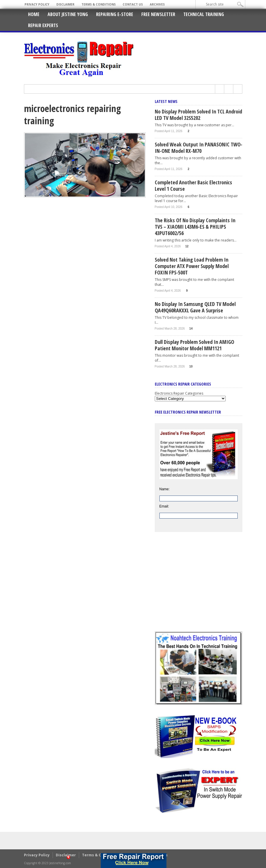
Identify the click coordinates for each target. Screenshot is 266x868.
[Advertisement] (199, 586)
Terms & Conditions (99, 4)
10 (191, 366)
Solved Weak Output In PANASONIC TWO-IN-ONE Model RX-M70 (199, 148)
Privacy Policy (37, 4)
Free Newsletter (158, 14)
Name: (165, 489)
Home (34, 14)
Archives (157, 4)
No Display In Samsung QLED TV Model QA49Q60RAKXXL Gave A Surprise (195, 307)
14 (191, 329)
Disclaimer (65, 4)
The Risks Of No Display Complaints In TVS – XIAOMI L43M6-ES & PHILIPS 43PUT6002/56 (195, 227)
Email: (164, 506)
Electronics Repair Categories (179, 393)
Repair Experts (43, 25)
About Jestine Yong (68, 14)
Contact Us (133, 4)
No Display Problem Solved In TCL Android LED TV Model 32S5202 (198, 115)
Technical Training (204, 14)
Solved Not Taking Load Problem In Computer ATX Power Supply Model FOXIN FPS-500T (192, 266)
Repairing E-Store (115, 14)
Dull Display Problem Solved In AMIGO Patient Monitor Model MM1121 (194, 345)
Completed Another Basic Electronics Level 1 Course (193, 185)
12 (187, 246)
